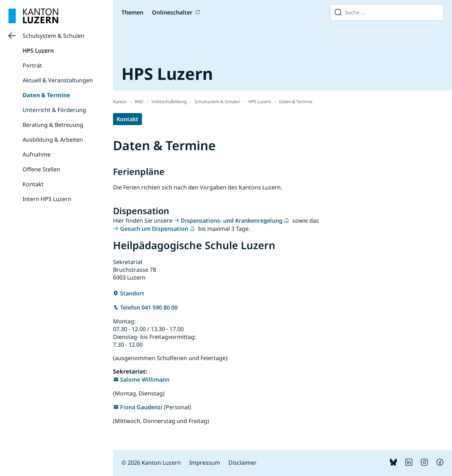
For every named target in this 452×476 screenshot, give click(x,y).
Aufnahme (37, 154)
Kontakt (33, 184)
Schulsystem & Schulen (53, 36)
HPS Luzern (38, 51)
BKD (139, 102)
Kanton (120, 102)
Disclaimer (243, 463)
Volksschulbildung (169, 102)
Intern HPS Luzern (47, 199)
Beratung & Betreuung (53, 125)
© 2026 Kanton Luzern (151, 463)
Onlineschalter (172, 12)
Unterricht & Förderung (54, 110)
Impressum (205, 463)
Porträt (32, 65)
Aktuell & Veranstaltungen (58, 80)
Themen (132, 12)
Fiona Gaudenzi (141, 407)
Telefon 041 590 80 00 (149, 307)
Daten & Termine (46, 95)
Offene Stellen (41, 169)
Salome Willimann (145, 380)
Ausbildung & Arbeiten (53, 140)
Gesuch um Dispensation (154, 229)
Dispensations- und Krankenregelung (232, 221)
